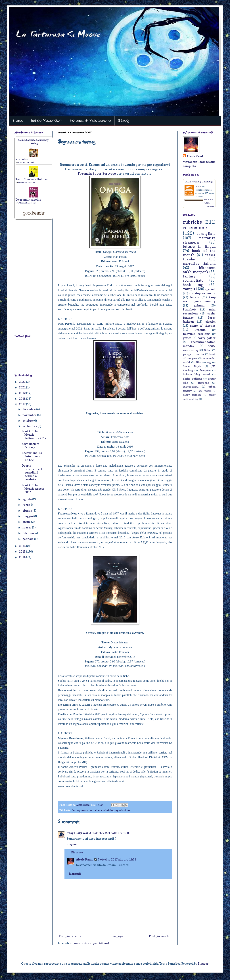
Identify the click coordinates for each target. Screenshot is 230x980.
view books (210, 206)
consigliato (206, 234)
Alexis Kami (84, 859)
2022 (23, 382)
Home (18, 121)
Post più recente (70, 936)
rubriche (108, 810)
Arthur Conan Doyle (27, 183)
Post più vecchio (160, 936)
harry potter (206, 338)
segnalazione (122, 810)
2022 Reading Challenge (199, 181)
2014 (23, 557)
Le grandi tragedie (28, 199)
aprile (27, 522)
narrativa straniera (199, 240)
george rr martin (193, 354)
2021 (23, 387)
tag (209, 362)
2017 (23, 404)
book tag (193, 285)
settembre (30, 426)
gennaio (28, 539)
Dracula (200, 330)
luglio (27, 505)
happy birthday (192, 395)
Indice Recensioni (46, 121)
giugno (28, 510)
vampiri (190, 289)
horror (195, 297)
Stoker (208, 350)
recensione (195, 227)
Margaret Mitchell (26, 162)
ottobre (28, 421)
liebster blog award (196, 374)
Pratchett (190, 309)
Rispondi (73, 844)
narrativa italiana (92, 810)
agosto (27, 499)
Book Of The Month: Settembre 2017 (34, 435)
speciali (210, 289)
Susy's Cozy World (79, 833)
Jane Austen (204, 391)
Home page (115, 936)
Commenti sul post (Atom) (91, 943)
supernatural (191, 387)
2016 (23, 546)
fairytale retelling (196, 334)
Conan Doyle (192, 366)
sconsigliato (193, 280)
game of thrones (203, 326)
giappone (203, 383)
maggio (28, 516)
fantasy (76, 810)
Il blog (123, 121)
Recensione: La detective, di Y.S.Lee (32, 456)
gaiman (199, 305)
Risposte (77, 852)
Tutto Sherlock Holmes (32, 179)
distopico (205, 370)
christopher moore (202, 293)
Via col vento (24, 159)
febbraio (28, 533)
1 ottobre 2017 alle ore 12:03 (111, 833)
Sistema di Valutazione (90, 121)
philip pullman (193, 379)
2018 (23, 399)
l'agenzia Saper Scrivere (97, 173)
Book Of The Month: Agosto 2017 (33, 489)
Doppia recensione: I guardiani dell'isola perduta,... (32, 472)
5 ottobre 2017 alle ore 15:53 (117, 859)
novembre (30, 415)
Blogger (203, 963)
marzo (27, 527)
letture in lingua (199, 246)
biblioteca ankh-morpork (199, 270)
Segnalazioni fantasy (31, 445)
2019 (23, 393)
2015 (23, 551)
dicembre (29, 409)
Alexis (198, 187)
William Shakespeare (27, 203)
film (199, 362)
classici (210, 322)
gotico (187, 338)
